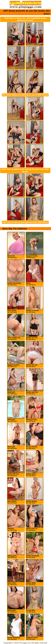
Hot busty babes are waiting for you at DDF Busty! (25, 95)
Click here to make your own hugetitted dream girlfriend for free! (25, 19)
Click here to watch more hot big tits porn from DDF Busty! (25, 170)
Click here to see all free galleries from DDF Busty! (25, 222)
